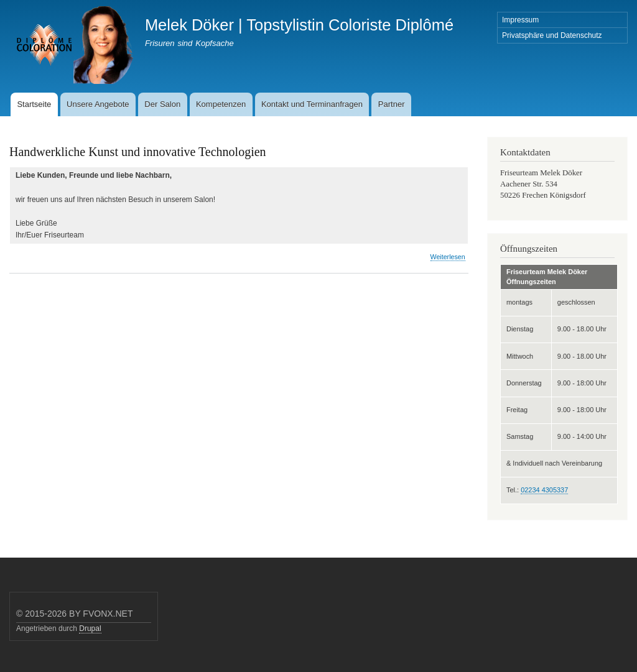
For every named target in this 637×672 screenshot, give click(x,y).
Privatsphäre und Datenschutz (552, 35)
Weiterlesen (448, 257)
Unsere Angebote (98, 104)
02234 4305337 (544, 490)
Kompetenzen (221, 104)
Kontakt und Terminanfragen (312, 104)
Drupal (90, 628)
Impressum (520, 20)
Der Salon (162, 104)
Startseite (34, 104)
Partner (392, 104)
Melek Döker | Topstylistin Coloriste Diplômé (299, 25)
